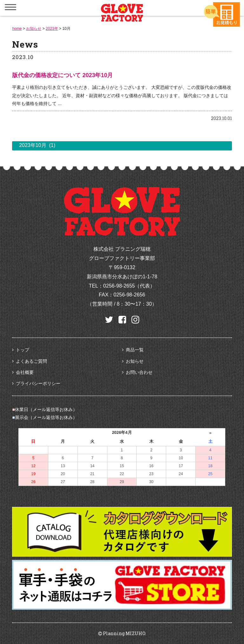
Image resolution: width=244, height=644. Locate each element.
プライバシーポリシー (38, 383)
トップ (23, 350)
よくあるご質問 (31, 361)
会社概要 (25, 372)
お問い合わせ (139, 372)
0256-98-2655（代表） (129, 286)
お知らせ (135, 361)
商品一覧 (135, 350)
